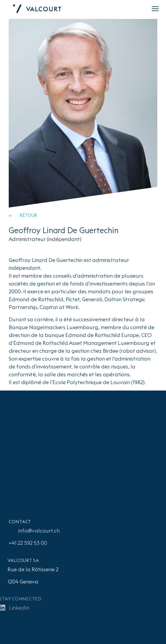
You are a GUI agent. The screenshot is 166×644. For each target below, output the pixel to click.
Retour (28, 215)
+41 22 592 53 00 (27, 543)
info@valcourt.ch (38, 531)
